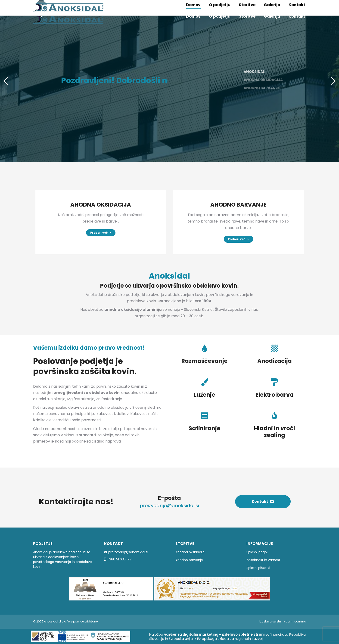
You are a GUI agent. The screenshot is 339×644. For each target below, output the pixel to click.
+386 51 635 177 (119, 559)
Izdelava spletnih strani (276, 621)
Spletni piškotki (258, 568)
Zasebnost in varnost (263, 560)
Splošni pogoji (257, 552)
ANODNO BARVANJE (238, 205)
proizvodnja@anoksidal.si (128, 552)
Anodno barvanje (189, 560)
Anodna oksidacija (190, 552)
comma (300, 621)
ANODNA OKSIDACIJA (101, 205)
